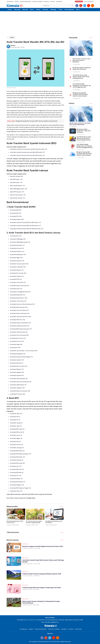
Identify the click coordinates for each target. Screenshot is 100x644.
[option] (16, 518)
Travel (60, 10)
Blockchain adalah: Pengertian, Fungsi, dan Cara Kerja (82, 68)
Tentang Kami (10, 1)
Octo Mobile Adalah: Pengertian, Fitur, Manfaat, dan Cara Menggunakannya (82, 85)
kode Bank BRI (37, 161)
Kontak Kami (59, 1)
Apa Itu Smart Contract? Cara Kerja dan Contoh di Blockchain (82, 60)
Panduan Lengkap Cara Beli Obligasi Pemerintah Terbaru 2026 (43, 547)
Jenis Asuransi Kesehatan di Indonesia (34, 522)
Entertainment (69, 10)
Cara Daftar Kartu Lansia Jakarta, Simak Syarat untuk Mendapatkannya (81, 77)
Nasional (25, 10)
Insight (12, 37)
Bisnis (32, 10)
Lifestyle (45, 10)
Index (62, 507)
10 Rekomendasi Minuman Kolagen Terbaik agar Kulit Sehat (42, 588)
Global (38, 10)
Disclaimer (46, 1)
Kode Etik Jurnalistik (37, 1)
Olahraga (53, 10)
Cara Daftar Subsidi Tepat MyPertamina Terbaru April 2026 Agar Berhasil (42, 561)
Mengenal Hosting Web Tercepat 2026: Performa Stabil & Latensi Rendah (37, 121)
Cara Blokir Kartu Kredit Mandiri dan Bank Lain (54, 522)
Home (9, 10)
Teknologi (17, 10)
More (78, 10)
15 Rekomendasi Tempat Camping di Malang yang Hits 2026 (42, 574)
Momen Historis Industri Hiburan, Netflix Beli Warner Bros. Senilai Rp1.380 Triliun (16, 523)
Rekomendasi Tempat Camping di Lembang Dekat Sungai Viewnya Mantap (42, 602)
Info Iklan (52, 1)
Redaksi (17, 1)
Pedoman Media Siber (26, 1)
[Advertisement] (50, 24)
